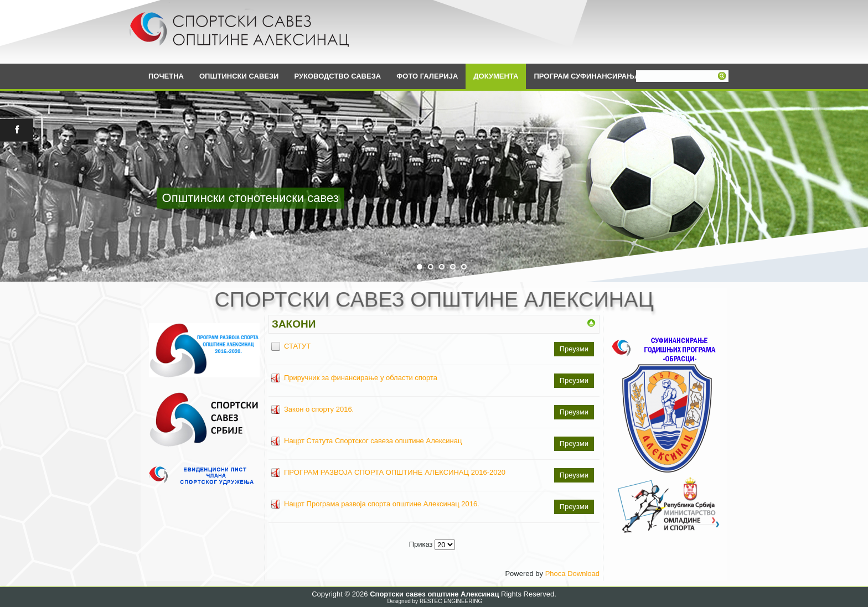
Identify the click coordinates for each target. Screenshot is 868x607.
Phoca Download (572, 574)
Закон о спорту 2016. (319, 409)
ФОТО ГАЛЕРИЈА (427, 76)
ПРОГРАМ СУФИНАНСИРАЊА (587, 76)
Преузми (574, 349)
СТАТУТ (297, 346)
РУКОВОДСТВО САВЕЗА (337, 76)
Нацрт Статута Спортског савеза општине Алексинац (373, 441)
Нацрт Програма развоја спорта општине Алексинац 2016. (382, 504)
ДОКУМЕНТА (496, 76)
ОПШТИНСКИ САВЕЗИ (239, 76)
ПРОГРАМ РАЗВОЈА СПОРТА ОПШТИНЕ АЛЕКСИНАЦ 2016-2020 (395, 472)
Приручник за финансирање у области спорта (361, 378)
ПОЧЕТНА (166, 76)
